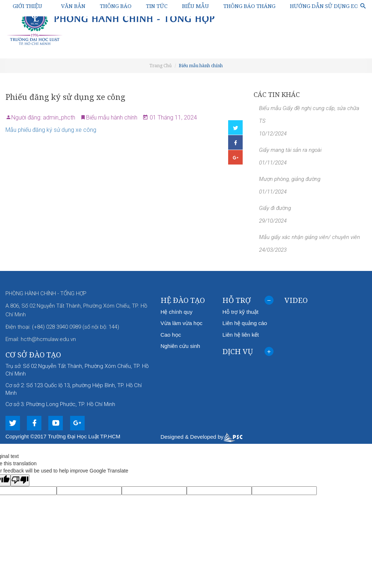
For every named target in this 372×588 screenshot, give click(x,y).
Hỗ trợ (248, 302)
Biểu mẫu (195, 6)
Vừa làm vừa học (182, 323)
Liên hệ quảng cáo (245, 323)
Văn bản (73, 6)
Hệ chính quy (177, 312)
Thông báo (116, 6)
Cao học (171, 335)
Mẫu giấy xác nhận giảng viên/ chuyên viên (310, 237)
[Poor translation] (20, 480)
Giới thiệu (27, 6)
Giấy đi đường (275, 208)
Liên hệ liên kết (240, 335)
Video (296, 300)
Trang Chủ (161, 66)
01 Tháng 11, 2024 (173, 117)
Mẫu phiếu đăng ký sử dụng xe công (52, 130)
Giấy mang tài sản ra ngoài (290, 150)
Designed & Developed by (201, 437)
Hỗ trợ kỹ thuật (240, 312)
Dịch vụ (248, 353)
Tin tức (157, 6)
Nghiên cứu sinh (180, 346)
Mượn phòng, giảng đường (290, 179)
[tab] (248, 300)
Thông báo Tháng (249, 6)
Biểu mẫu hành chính (201, 66)
